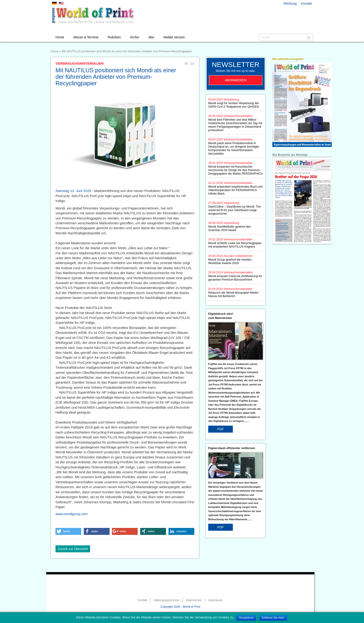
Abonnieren (236, 80)
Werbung (290, 3)
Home (60, 37)
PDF (221, 429)
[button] (68, 531)
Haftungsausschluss (167, 600)
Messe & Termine (86, 37)
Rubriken (114, 37)
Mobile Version (174, 37)
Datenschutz (194, 600)
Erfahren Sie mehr (273, 618)
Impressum (215, 600)
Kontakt (307, 3)
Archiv (135, 37)
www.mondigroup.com (71, 514)
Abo (151, 37)
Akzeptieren (246, 618)
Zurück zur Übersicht (73, 549)
